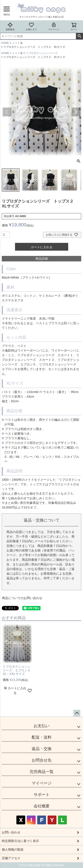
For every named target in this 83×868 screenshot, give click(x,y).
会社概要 (42, 806)
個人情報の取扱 (13, 849)
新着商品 (10, 26)
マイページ (54, 26)
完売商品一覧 (42, 772)
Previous (7, 112)
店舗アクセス (11, 858)
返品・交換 (42, 749)
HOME (5, 43)
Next (76, 112)
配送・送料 (42, 737)
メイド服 (17, 43)
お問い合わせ (11, 832)
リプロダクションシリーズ (42, 53)
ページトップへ (77, 713)
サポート (42, 795)
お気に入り (31, 26)
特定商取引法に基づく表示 (20, 841)
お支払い (42, 726)
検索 (79, 36)
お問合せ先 (42, 760)
